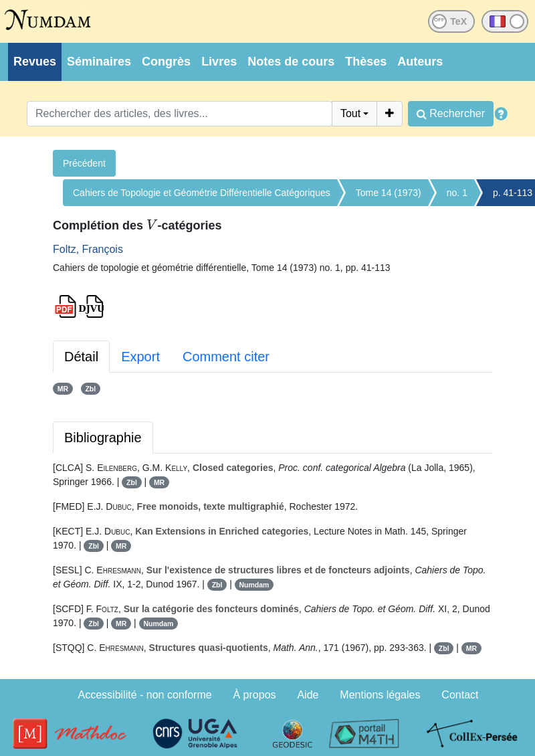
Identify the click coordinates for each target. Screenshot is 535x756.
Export (140, 357)
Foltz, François (88, 249)
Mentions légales (380, 695)
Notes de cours (291, 62)
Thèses (366, 62)
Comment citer (226, 357)
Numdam (254, 585)
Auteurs (420, 62)
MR (63, 389)
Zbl (90, 389)
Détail (81, 357)
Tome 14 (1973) (389, 193)
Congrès (166, 62)
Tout (350, 113)
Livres (219, 62)
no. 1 (457, 193)
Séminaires (99, 62)
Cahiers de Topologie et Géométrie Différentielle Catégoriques (202, 193)
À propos (255, 695)
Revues (35, 62)
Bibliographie (103, 438)
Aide (308, 695)
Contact (460, 695)
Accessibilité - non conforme (145, 695)
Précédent (84, 163)
